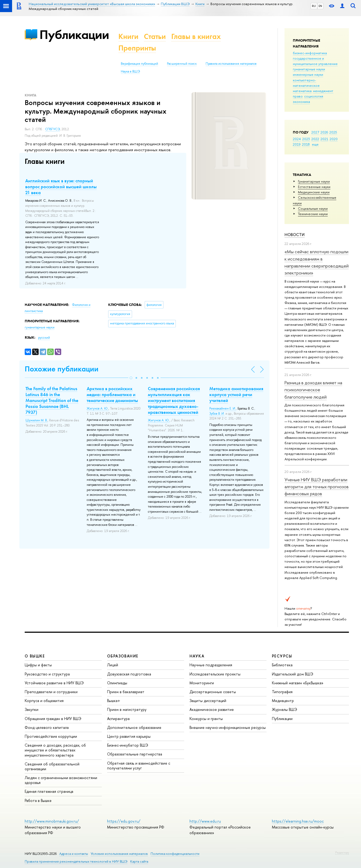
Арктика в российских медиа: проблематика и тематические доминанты (112, 395)
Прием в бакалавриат (126, 692)
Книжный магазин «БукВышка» (298, 683)
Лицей (113, 665)
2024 (297, 139)
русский (44, 338)
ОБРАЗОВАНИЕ (123, 656)
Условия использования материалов (119, 854)
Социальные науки (313, 208)
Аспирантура (118, 719)
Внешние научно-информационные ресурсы (228, 727)
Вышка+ (114, 701)
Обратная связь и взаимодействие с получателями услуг (139, 766)
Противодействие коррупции (51, 736)
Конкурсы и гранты (206, 719)
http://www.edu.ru (205, 821)
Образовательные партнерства (135, 754)
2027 (315, 132)
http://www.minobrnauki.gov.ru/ (52, 821)
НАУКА (197, 656)
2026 (324, 132)
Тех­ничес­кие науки (313, 214)
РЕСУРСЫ (282, 656)
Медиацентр (283, 701)
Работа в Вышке (38, 800)
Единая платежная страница (49, 791)
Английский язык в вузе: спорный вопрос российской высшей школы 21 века (61, 187)
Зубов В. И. (217, 414)
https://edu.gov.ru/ (124, 821)
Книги (128, 36)
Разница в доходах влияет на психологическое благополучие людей (313, 390)
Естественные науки (314, 187)
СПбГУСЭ (52, 129)
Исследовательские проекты (215, 674)
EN (320, 6)
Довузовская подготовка (129, 674)
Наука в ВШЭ (130, 71)
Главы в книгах (196, 36)
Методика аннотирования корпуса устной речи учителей (236, 395)
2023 (306, 139)
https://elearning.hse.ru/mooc (298, 821)
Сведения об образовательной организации (52, 766)
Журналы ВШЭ (285, 709)
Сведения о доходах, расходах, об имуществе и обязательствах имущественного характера (55, 750)
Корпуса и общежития (44, 701)
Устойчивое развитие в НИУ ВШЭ (54, 683)
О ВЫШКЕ (35, 656)
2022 (315, 139)
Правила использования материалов (231, 64)
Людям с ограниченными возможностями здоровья (61, 780)
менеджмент (323, 91)
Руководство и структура (47, 674)
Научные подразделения (211, 665)
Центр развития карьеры (129, 736)
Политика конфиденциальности (175, 854)
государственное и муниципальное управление (315, 61)
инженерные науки (308, 74)
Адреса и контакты (74, 854)
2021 (324, 139)
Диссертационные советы (213, 692)
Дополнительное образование (134, 727)
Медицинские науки (314, 192)
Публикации (74, 35)
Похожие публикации (62, 369)
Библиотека (282, 665)
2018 (306, 144)
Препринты (137, 48)
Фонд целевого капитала (47, 727)
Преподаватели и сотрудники (51, 692)
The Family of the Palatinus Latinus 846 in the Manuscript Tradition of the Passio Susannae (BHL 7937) (52, 400)
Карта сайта (139, 861)
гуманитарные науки (309, 69)
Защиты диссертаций (208, 701)
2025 (333, 132)
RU (314, 6)
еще (315, 144)
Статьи (155, 36)
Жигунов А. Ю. (98, 408)
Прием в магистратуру (127, 709)
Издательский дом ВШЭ (293, 674)
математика (302, 91)
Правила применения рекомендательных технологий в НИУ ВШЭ (76, 861)
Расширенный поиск (182, 64)
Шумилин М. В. (37, 420)
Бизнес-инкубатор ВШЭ (128, 745)
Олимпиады (117, 683)
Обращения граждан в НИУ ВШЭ (53, 719)
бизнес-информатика (310, 53)
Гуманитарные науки (314, 181)
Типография (282, 692)
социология (314, 96)
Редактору (342, 852)
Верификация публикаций (139, 64)
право (298, 96)
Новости (295, 235)
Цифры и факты (38, 665)
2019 (297, 144)
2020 (334, 139)
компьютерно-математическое (306, 83)
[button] (131, 378)
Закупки (32, 709)
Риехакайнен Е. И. (223, 408)
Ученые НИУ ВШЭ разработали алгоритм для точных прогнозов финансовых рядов (317, 487)
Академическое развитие (212, 709)
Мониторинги (202, 683)
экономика (301, 102)
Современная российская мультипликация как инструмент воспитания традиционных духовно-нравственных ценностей (174, 400)
